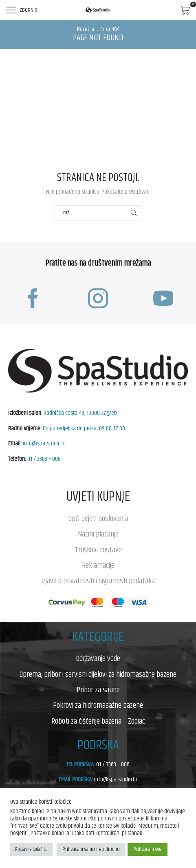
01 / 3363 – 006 (44, 459)
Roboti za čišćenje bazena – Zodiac (98, 721)
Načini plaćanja (98, 534)
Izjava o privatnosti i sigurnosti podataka (98, 581)
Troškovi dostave (98, 550)
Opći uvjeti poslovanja (98, 519)
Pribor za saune (98, 690)
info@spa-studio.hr (44, 444)
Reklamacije (98, 565)
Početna (86, 29)
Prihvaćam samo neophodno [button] (91, 849)
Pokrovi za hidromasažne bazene (98, 705)
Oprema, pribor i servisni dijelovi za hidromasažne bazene (98, 674)
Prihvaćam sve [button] (148, 849)
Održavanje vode (98, 659)
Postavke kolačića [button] (31, 849)
